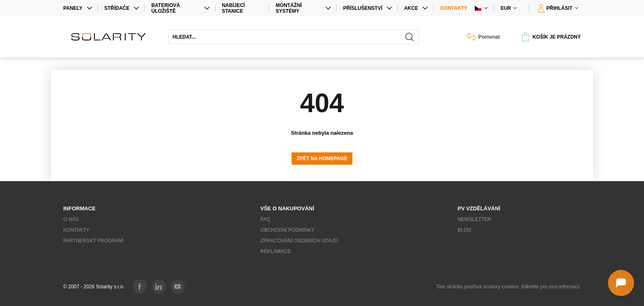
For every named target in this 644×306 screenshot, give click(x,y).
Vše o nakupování (287, 208)
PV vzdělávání (479, 208)
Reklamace (276, 251)
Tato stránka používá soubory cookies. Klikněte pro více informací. (508, 287)
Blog (464, 230)
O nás (71, 219)
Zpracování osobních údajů (299, 241)
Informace (79, 208)
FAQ (265, 219)
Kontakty (454, 8)
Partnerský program (93, 241)
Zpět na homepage (322, 159)
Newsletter (474, 219)
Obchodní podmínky (287, 230)
